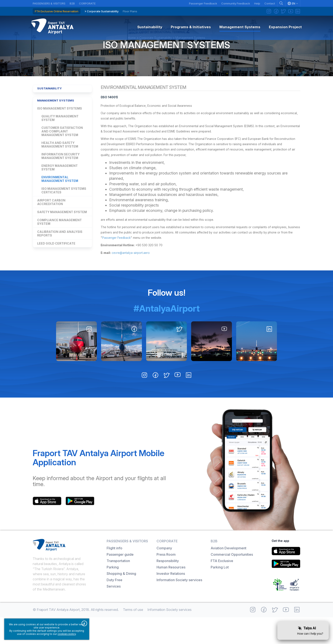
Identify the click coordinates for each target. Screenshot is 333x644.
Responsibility (168, 588)
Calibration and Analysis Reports (60, 249)
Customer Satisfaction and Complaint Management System (62, 147)
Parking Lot (220, 594)
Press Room (166, 581)
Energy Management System (60, 183)
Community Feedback (236, 3)
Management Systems (190, 48)
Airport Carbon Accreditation (51, 218)
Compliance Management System (59, 237)
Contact (270, 3)
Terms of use (133, 636)
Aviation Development (229, 575)
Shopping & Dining (121, 600)
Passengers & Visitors (49, 3)
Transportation (118, 588)
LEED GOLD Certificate (56, 259)
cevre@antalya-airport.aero (139, 280)
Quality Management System (60, 134)
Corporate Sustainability (103, 11)
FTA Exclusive (222, 588)
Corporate (87, 3)
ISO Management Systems (166, 55)
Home (132, 48)
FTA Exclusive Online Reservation (57, 11)
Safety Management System (62, 227)
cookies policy (67, 634)
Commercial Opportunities (232, 581)
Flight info (114, 575)
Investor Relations (171, 600)
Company (164, 575)
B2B (72, 3)
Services (114, 613)
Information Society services (179, 607)
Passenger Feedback (203, 3)
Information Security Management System (61, 172)
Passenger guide (120, 581)
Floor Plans (130, 11)
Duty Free (114, 607)
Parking (113, 594)
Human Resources (171, 594)
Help (257, 3)
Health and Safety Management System (60, 160)
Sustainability (52, 103)
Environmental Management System (60, 194)
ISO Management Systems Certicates (64, 206)
